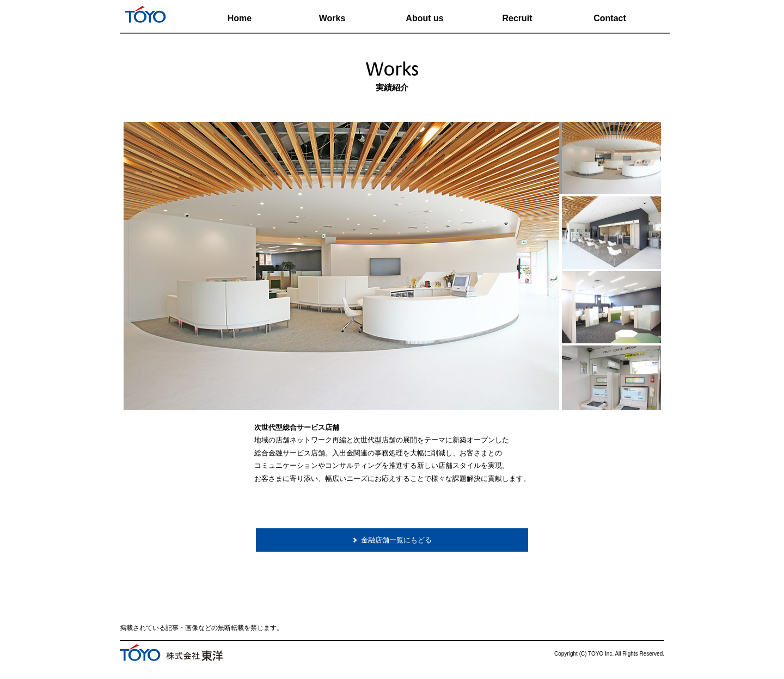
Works (332, 18)
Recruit (517, 18)
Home (240, 18)
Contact (610, 18)
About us (424, 18)
